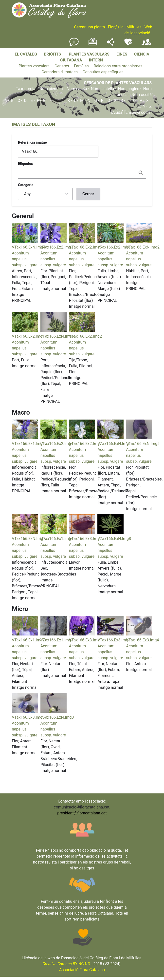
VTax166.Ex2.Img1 (28, 336)
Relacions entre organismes (118, 66)
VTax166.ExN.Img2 (143, 247)
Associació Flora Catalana (82, 970)
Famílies (81, 66)
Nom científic (51, 89)
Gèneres (62, 66)
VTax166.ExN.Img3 (57, 717)
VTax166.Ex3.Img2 (85, 539)
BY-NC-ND (66, 964)
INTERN (96, 60)
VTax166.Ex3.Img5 (28, 717)
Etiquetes (25, 164)
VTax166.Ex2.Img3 (57, 247)
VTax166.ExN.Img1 (114, 444)
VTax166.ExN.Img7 (29, 539)
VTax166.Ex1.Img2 (28, 640)
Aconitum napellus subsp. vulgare (25, 259)
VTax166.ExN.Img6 (57, 336)
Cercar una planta (89, 27)
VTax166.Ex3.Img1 (85, 640)
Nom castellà (102, 89)
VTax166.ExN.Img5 (143, 444)
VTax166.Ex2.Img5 (85, 247)
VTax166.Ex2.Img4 (57, 444)
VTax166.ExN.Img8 (114, 539)
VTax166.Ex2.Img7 (85, 444)
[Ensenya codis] (137, 112)
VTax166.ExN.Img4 (29, 247)
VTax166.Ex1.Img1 (28, 444)
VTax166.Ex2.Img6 (114, 247)
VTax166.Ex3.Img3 (114, 640)
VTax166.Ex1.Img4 (57, 539)
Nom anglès (129, 89)
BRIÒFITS (53, 54)
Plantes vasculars (34, 66)
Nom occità (142, 95)
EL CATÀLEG (26, 54)
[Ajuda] (117, 112)
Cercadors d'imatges (60, 72)
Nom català (77, 89)
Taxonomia (26, 89)
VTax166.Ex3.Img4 (142, 640)
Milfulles (134, 27)
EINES (122, 54)
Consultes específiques (103, 72)
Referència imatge (32, 142)
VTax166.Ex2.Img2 (85, 336)
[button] (25, 241)
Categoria (26, 185)
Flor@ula (116, 27)
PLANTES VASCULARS (89, 54)
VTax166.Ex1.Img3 (57, 640)
